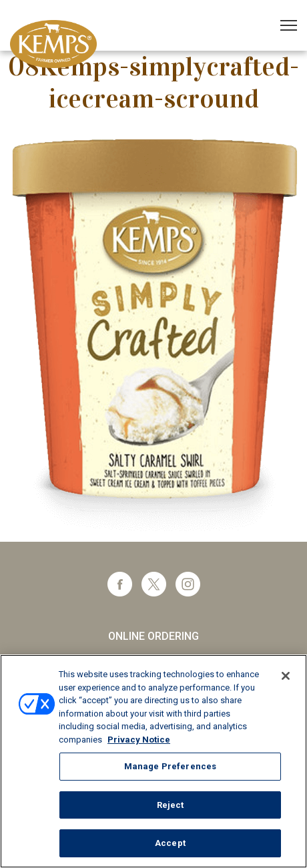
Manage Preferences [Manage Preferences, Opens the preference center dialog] (170, 766)
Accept (170, 843)
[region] (153, 761)
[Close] (286, 676)
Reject (171, 805)
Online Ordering (153, 636)
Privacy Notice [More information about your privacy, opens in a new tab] (139, 740)
